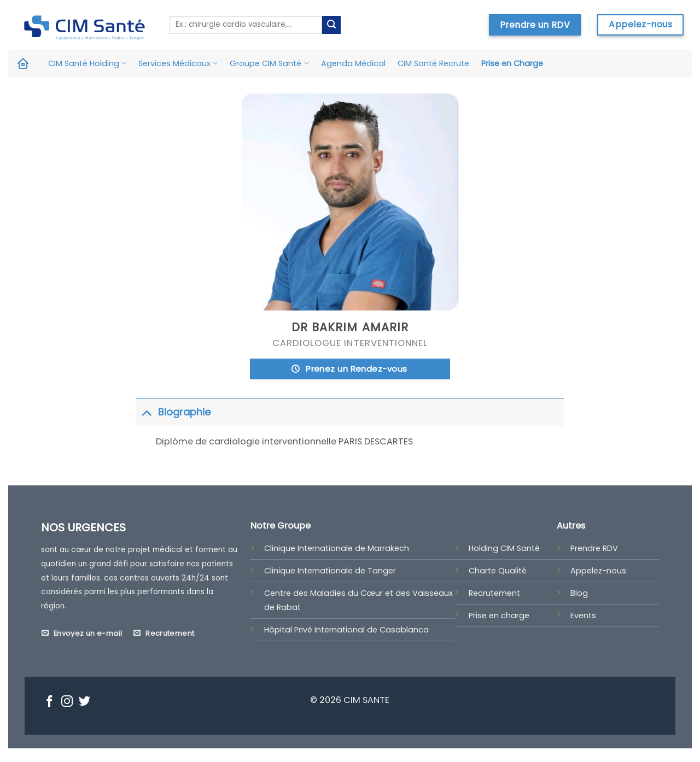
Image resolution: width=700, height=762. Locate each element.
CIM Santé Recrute (433, 63)
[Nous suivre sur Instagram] (67, 702)
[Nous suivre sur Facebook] (49, 702)
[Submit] (331, 25)
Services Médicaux (178, 63)
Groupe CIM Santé (269, 63)
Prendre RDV (594, 548)
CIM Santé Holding (87, 63)
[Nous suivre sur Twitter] (84, 702)
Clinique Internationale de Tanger (330, 571)
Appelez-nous (598, 571)
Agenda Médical (353, 63)
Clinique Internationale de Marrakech (337, 548)
